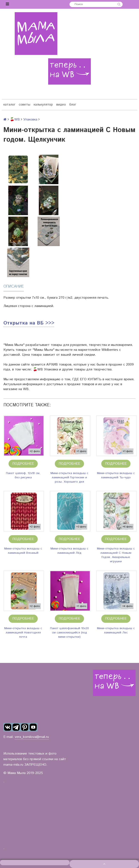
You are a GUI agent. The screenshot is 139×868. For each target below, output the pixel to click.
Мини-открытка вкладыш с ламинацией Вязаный (23, 551)
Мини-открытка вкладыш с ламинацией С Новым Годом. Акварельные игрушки (116, 555)
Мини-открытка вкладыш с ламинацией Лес (116, 630)
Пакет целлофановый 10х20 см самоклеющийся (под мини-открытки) (69, 633)
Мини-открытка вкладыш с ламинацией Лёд (69, 551)
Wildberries (110, 350)
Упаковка (30, 120)
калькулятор (43, 105)
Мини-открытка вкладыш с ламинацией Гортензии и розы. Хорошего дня (69, 477)
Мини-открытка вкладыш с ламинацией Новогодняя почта (23, 633)
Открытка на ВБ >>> (29, 323)
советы (25, 105)
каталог (9, 105)
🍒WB (15, 120)
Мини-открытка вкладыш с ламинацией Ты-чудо (116, 475)
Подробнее (23, 464)
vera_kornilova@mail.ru (32, 737)
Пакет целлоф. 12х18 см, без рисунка (23, 475)
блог (73, 105)
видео (61, 105)
